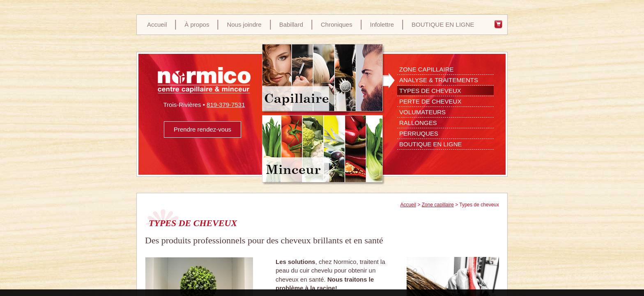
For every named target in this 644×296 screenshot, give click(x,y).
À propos (197, 24)
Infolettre (382, 24)
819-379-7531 (226, 105)
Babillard (291, 24)
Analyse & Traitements (439, 80)
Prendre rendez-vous (202, 129)
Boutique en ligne (431, 144)
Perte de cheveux (430, 101)
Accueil (157, 24)
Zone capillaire (438, 205)
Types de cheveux (430, 91)
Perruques (419, 133)
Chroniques (337, 24)
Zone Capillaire (427, 69)
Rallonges (418, 123)
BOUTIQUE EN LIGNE (443, 24)
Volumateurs (422, 112)
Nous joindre (244, 24)
